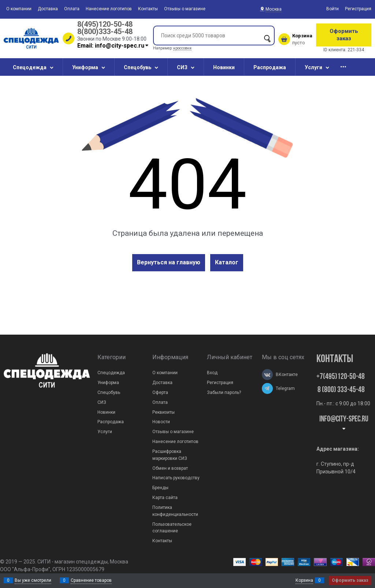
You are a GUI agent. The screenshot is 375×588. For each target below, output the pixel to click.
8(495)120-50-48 (105, 24)
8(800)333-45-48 (105, 31)
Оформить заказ (344, 35)
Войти (333, 9)
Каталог (227, 262)
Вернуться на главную (169, 262)
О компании (19, 9)
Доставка (48, 9)
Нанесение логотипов (109, 9)
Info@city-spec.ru (344, 423)
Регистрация (358, 9)
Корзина (304, 580)
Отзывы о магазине (185, 9)
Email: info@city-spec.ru (113, 46)
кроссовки (182, 48)
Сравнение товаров (91, 580)
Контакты (148, 9)
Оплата (72, 9)
